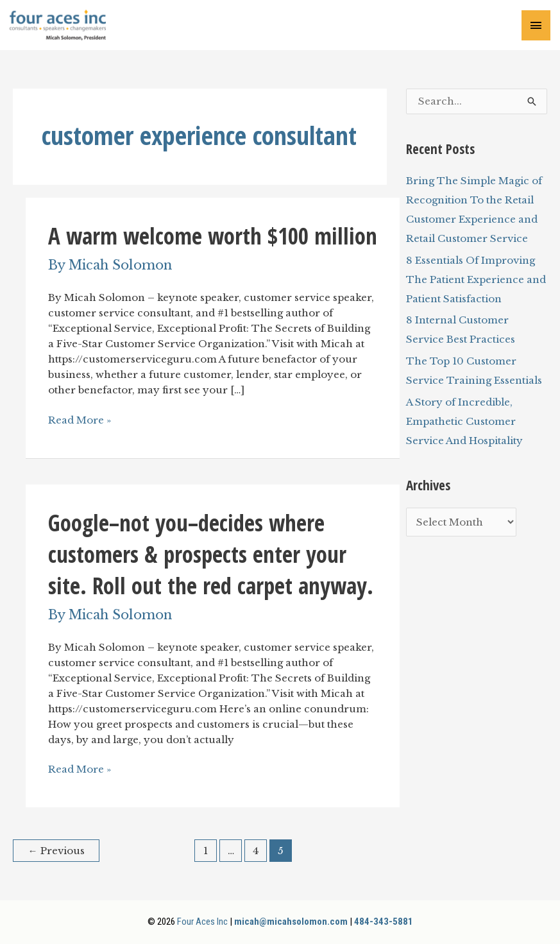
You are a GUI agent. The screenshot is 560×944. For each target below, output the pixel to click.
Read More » (80, 420)
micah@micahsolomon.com (291, 922)
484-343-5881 (384, 922)
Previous (56, 851)
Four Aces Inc (202, 922)
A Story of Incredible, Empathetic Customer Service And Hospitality (464, 421)
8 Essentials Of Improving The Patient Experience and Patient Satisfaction (476, 279)
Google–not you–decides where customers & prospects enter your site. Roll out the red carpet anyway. (211, 554)
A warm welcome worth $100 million (213, 236)
